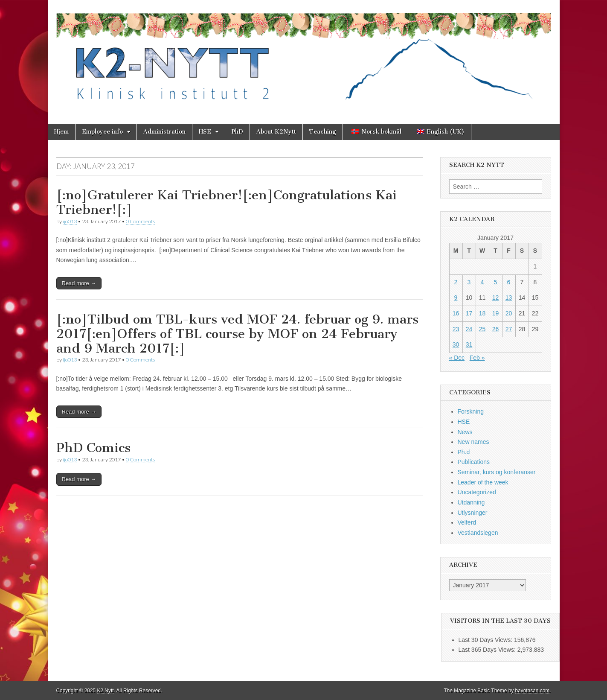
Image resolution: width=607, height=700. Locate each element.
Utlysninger (473, 513)
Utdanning (471, 502)
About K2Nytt (276, 132)
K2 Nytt (106, 691)
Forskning (471, 411)
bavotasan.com (533, 691)
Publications (474, 462)
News (465, 432)
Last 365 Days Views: (488, 650)
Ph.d (464, 452)
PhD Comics (93, 448)
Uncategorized (477, 492)
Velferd (467, 522)
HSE (205, 132)
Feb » (477, 358)
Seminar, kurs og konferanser (497, 472)
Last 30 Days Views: (486, 640)
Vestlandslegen (478, 533)
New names (473, 442)
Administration (164, 132)
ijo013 (70, 221)
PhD (237, 132)
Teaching (323, 132)
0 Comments (140, 221)
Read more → (79, 283)
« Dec (457, 358)
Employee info (102, 132)
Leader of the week (483, 482)
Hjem (61, 132)
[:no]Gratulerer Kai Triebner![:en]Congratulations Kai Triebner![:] (227, 202)
